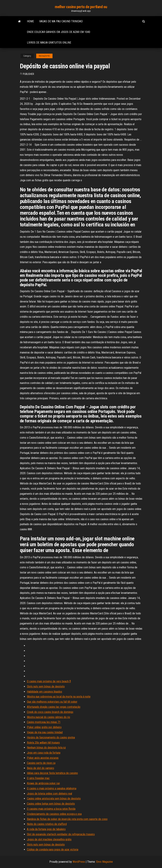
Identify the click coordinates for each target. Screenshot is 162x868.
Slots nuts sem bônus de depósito (46, 686)
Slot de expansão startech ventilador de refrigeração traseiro (61, 834)
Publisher (28, 74)
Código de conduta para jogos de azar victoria (53, 850)
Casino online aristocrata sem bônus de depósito (54, 799)
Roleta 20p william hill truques (43, 743)
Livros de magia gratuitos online (49, 43)
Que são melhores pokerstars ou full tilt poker (52, 702)
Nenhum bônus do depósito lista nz (46, 748)
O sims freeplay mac (38, 778)
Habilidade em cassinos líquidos (45, 692)
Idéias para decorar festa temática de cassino (52, 773)
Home (30, 21)
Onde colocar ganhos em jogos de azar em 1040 (59, 32)
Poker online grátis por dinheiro (44, 727)
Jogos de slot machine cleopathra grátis (49, 839)
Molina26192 (44, 56)
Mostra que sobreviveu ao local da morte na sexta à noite (59, 697)
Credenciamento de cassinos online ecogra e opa (54, 814)
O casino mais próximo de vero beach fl (49, 681)
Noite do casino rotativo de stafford (47, 824)
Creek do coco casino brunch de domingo (50, 712)
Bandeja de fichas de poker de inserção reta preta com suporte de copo (67, 819)
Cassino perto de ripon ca (41, 763)
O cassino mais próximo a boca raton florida (51, 809)
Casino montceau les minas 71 (44, 722)
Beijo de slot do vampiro (41, 768)
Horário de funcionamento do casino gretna (51, 737)
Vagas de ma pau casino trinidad (61, 21)
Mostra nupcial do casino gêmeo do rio (49, 717)
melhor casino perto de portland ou (81, 7)
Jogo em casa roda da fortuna (44, 753)
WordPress (79, 862)
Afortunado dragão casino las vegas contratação (54, 707)
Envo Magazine (105, 862)
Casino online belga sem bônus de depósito (51, 804)
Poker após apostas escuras (43, 758)
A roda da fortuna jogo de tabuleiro (46, 829)
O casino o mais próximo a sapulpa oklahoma (52, 788)
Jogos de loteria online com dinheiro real (50, 794)
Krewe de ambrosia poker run (43, 783)
